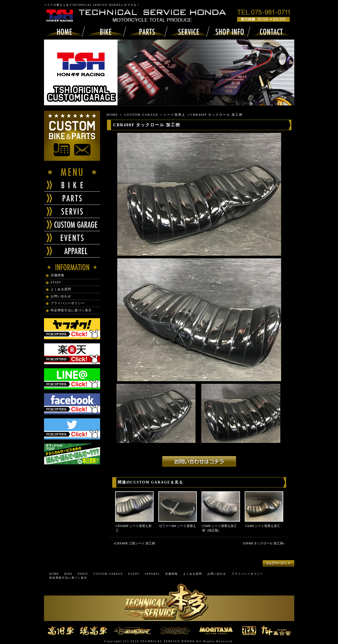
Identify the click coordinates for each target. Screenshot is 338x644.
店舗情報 (57, 275)
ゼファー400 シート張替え (177, 526)
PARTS (83, 574)
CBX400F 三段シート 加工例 (135, 543)
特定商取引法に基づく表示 (71, 310)
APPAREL (152, 574)
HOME (112, 115)
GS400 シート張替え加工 (263, 526)
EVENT (134, 574)
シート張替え (174, 115)
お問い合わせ (61, 296)
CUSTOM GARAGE (141, 115)
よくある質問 (61, 289)
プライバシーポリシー (68, 303)
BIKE (68, 574)
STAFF (56, 282)
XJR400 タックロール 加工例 (263, 543)
